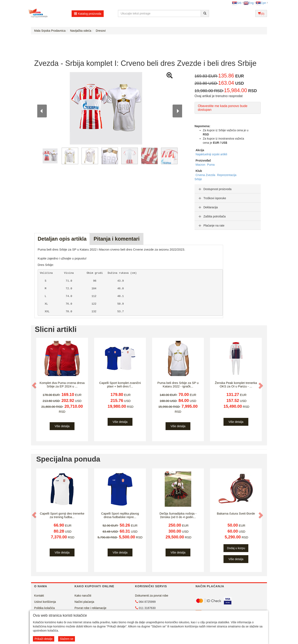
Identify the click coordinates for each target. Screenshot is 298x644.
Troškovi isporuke (212, 198)
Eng (249, 3)
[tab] (228, 189)
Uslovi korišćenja (45, 602)
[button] (35, 385)
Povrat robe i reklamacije (90, 608)
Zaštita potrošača (212, 216)
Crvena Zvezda (206, 175)
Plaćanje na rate (211, 226)
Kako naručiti (83, 596)
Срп (261, 3)
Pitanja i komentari (117, 239)
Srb (237, 3)
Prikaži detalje (44, 639)
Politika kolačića (44, 608)
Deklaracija (208, 207)
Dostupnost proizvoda (214, 189)
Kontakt (39, 596)
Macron (201, 165)
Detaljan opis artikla (62, 239)
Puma (211, 165)
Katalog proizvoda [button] (88, 14)
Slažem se (67, 639)
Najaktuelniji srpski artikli (211, 154)
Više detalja (62, 426)
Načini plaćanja (84, 602)
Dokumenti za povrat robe (152, 596)
